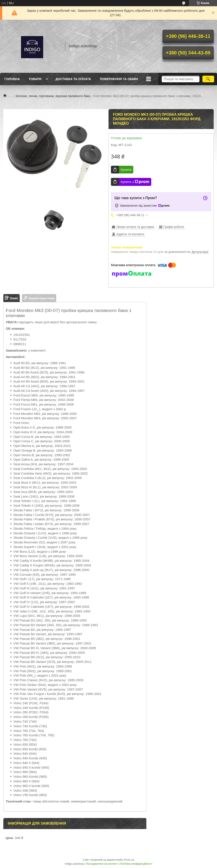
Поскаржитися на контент (102, 864)
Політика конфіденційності (136, 864)
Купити (126, 170)
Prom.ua (129, 860)
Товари (35, 79)
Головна (12, 79)
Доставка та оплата (73, 79)
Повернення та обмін (119, 79)
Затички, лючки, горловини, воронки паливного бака (53, 96)
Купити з (135, 182)
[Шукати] (208, 79)
